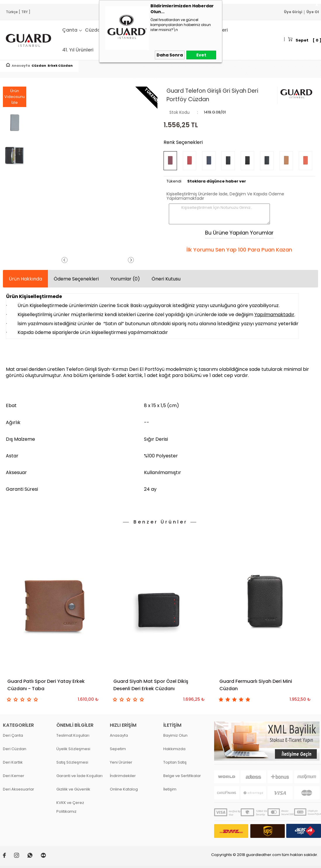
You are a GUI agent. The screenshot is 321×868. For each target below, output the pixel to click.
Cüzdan (94, 30)
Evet (201, 55)
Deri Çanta (13, 735)
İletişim (170, 789)
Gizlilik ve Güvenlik (73, 789)
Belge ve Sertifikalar (182, 776)
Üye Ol (313, 12)
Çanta (70, 30)
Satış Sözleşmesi (72, 762)
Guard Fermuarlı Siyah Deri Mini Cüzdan (256, 685)
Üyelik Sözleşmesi (73, 749)
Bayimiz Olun (175, 735)
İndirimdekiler (123, 776)
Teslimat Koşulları (73, 735)
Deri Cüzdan (15, 749)
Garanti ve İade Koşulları (79, 776)
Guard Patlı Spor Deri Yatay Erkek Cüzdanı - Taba (46, 685)
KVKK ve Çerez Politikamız (70, 807)
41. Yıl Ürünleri (78, 50)
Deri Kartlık (13, 762)
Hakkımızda (174, 749)
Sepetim (118, 749)
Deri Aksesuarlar (19, 789)
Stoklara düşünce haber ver (217, 181)
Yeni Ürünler (121, 762)
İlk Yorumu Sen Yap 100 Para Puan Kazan (239, 250)
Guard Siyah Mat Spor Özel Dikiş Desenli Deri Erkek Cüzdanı (151, 685)
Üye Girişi (293, 12)
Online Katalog (124, 789)
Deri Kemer (14, 776)
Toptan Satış (175, 762)
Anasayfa (119, 735)
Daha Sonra (170, 55)
